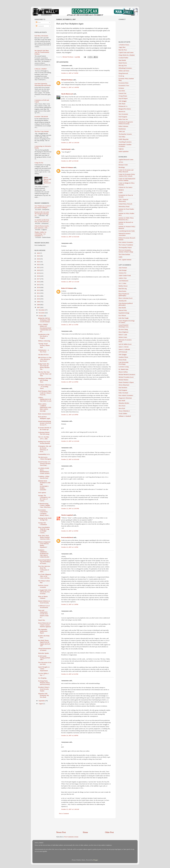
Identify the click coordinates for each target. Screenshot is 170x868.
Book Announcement (44, 414)
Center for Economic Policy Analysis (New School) (127, 175)
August (41, 704)
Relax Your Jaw (123, 119)
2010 (38, 299)
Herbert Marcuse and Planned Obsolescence (47, 181)
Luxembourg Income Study (127, 231)
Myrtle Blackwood (67, 94)
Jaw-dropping (42, 678)
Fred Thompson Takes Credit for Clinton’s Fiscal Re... (45, 393)
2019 (38, 273)
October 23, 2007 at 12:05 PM (70, 509)
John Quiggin (123, 101)
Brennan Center (123, 165)
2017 (38, 279)
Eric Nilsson (122, 315)
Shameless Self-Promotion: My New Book (44, 695)
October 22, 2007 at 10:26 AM (70, 237)
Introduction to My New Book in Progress (44, 336)
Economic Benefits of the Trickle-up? (45, 429)
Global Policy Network (125, 204)
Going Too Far (39, 163)
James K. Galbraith (124, 349)
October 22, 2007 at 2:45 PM (70, 382)
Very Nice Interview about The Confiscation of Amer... (44, 569)
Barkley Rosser (123, 286)
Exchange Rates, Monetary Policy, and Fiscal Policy (44, 683)
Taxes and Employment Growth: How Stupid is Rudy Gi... (43, 614)
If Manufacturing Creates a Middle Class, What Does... (45, 505)
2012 (38, 293)
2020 (38, 270)
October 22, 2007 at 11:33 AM (70, 282)
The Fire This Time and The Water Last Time (45, 374)
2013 (38, 290)
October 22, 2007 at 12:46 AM (70, 143)
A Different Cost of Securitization (44, 607)
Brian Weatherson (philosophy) (124, 295)
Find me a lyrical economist (43, 586)
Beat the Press (123, 50)
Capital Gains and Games (126, 52)
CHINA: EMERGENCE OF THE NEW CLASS (45, 399)
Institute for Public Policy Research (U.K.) (126, 219)
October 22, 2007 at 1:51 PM (70, 325)
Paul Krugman (123, 117)
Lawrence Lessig (124, 367)
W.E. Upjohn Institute (125, 260)
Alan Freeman (123, 268)
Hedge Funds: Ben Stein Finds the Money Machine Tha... (44, 367)
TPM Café (122, 131)
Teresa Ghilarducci (124, 411)
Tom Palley (122, 137)
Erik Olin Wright (124, 318)
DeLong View (123, 65)
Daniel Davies (123, 63)
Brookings (122, 167)
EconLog (121, 76)
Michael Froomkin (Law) (126, 377)
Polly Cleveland (123, 393)
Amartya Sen (122, 273)
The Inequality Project (125, 247)
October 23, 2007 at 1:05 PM (70, 531)
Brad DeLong (123, 289)
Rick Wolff (122, 401)
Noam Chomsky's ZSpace (126, 382)
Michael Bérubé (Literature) (127, 374)
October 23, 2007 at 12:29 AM (70, 441)
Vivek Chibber (123, 414)
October (41, 316)
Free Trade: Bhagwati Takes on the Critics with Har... (45, 576)
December (42, 310)
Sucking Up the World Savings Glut (45, 519)
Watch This (42, 620)
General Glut (122, 93)
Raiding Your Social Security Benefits (44, 442)
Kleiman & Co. (123, 106)
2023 (38, 262)
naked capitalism (124, 151)
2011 (38, 296)
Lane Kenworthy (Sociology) (124, 363)
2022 (38, 264)
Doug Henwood (123, 73)
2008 (38, 305)
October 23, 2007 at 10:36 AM (70, 459)
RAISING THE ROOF (41, 117)
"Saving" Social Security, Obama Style (44, 345)
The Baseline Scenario (125, 134)
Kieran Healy (123, 360)
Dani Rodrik (122, 60)
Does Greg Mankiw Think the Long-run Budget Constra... (44, 530)
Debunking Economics (125, 68)
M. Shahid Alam (123, 369)
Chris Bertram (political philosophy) (126, 304)
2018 (38, 276)
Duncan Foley (123, 310)
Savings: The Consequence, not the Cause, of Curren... (44, 498)
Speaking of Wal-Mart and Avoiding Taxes (45, 380)
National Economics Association (125, 234)
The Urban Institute (124, 254)
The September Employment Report (43, 631)
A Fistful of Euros (124, 45)
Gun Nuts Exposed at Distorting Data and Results (43, 84)
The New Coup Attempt (42, 131)
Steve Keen (122, 406)
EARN (121, 193)
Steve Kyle (122, 408)
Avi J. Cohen (122, 283)
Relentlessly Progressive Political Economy (126, 123)
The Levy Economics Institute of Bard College (126, 251)
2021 (38, 267)
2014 (38, 287)
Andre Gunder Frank (125, 275)
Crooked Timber (123, 58)
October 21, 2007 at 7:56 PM (70, 73)
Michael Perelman (67, 80)
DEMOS (121, 190)
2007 (38, 307)
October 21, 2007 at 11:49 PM (70, 87)
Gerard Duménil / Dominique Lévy (124, 326)
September (42, 701)
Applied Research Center (126, 160)
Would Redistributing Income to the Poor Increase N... (45, 423)
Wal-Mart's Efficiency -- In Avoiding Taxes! (45, 387)
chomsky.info (123, 301)
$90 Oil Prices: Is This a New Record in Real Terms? (45, 359)
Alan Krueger (123, 270)
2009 (38, 302)
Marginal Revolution (125, 109)
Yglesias (121, 149)
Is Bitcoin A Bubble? (41, 69)
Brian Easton (122, 291)
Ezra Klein (122, 91)
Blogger (96, 860)
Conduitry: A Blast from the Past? (44, 477)
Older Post (109, 832)
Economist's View (124, 85)
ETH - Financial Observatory (123, 200)
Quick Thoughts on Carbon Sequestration (44, 669)
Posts (38, 22)
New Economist (123, 114)
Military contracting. (44, 341)
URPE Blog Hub (124, 139)
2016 (38, 282)
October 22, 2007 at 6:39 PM (70, 415)
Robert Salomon (123, 126)
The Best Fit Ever (43, 355)
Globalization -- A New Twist (44, 351)
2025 (38, 256)
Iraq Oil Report (123, 98)
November (42, 313)
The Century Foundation (126, 245)
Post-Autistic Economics (126, 242)
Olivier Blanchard (124, 385)
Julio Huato (122, 104)
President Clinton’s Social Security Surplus (44, 689)
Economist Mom (123, 83)
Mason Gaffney (123, 372)
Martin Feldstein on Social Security (44, 602)
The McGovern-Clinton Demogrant (45, 458)
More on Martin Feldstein (43, 597)
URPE (121, 257)
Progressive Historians (125, 398)
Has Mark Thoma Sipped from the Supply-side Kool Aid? (44, 643)
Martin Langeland (67, 515)
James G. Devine (124, 347)
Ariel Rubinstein (123, 281)
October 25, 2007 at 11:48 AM (70, 809)
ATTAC (121, 162)
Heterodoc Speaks (44, 653)
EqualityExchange (124, 313)
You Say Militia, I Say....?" (44, 674)
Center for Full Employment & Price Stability (127, 180)
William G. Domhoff (125, 416)
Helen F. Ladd (123, 335)
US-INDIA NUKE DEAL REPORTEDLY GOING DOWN (44, 471)
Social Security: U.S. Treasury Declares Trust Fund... (44, 464)
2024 (38, 259)
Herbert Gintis (123, 337)
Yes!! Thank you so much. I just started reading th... (43, 207)
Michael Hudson (123, 380)
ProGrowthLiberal (67, 537)
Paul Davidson (123, 388)
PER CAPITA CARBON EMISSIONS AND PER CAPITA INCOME (45, 407)
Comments (40, 26)
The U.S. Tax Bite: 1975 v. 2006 (44, 438)
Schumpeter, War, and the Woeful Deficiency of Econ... (45, 449)
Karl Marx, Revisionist (41, 36)
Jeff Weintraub (123, 352)
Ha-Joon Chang (123, 329)
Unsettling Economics (125, 142)
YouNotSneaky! (66, 149)
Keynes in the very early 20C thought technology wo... (42, 214)
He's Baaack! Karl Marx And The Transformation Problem (42, 52)
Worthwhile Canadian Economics (125, 145)
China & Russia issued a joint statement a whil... (42, 227)
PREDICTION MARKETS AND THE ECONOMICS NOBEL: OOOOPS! (44, 485)
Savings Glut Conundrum (43, 524)
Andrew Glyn (123, 278)
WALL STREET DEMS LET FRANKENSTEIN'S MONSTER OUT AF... (45, 328)
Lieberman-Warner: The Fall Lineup (44, 433)
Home (85, 832)
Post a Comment (64, 813)
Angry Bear (122, 47)
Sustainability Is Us (44, 454)
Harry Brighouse (123, 332)
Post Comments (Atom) (71, 837)
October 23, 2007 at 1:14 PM (70, 547)
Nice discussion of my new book (45, 663)
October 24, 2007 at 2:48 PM (70, 735)
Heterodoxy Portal (124, 206)
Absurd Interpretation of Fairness (45, 649)
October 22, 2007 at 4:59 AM (70, 161)
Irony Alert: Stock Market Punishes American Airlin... (44, 537)
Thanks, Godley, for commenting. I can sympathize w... (40, 234)
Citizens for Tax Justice (125, 187)
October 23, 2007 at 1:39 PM (70, 604)
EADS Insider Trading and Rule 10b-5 (44, 658)
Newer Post (61, 832)
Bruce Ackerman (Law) (125, 298)
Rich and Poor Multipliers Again (44, 418)
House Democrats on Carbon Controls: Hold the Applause (45, 625)
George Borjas (123, 96)
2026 (38, 253)
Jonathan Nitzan (123, 357)
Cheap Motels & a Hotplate (127, 55)
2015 (38, 285)
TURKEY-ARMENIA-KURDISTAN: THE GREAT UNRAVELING (44, 554)
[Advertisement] (85, 825)
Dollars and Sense (124, 71)
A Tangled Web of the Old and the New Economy (45, 592)
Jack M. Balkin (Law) (125, 344)
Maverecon (122, 111)
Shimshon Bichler (124, 403)
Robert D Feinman (67, 167)
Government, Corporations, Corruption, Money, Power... (44, 513)
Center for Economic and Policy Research (126, 171)
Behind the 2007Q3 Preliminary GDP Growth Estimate (44, 320)
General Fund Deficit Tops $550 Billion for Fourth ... (45, 562)
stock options (42, 493)
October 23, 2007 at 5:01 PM (70, 674)
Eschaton (121, 88)
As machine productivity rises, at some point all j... (42, 221)
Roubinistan (122, 129)
